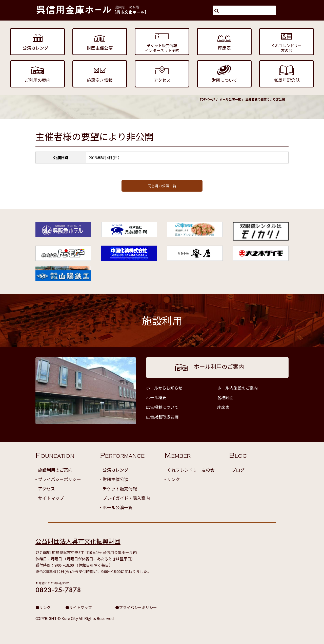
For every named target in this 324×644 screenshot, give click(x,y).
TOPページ (207, 99)
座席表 (223, 407)
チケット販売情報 (120, 489)
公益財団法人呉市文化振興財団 (78, 541)
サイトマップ (51, 498)
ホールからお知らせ (164, 388)
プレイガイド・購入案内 (126, 498)
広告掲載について (162, 407)
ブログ (238, 470)
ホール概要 (156, 397)
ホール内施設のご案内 (237, 388)
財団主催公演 (115, 479)
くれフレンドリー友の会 (191, 470)
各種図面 (225, 397)
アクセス (46, 489)
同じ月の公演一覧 (162, 186)
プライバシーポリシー (59, 479)
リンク (174, 479)
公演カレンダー (118, 470)
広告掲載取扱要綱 (162, 417)
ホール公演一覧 (230, 99)
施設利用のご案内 (55, 470)
